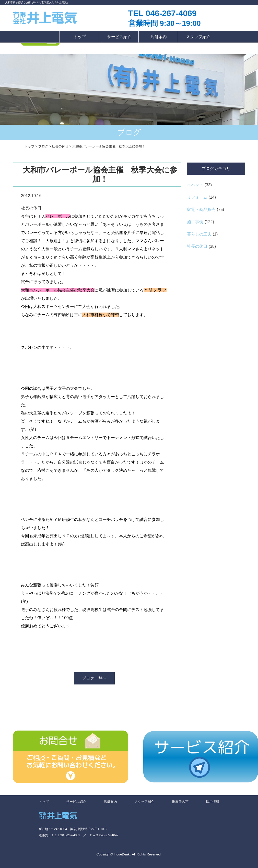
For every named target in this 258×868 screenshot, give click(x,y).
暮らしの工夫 (199, 234)
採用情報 (119, 48)
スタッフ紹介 (198, 37)
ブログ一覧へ (94, 678)
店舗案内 (159, 37)
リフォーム (197, 197)
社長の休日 (197, 246)
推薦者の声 (82, 48)
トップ (80, 37)
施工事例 (195, 222)
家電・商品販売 (201, 210)
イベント (195, 185)
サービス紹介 (119, 37)
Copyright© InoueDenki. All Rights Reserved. (129, 854)
